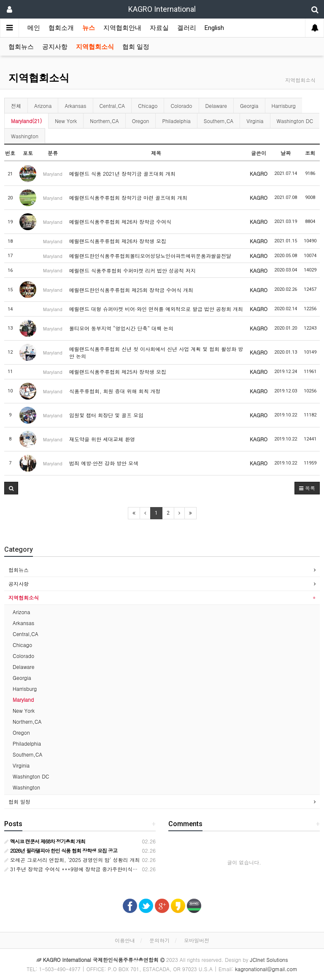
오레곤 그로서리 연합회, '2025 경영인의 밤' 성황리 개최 (72, 860)
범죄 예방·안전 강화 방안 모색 (104, 463)
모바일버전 (197, 940)
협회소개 (61, 28)
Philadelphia (176, 121)
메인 (34, 28)
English (214, 28)
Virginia (255, 121)
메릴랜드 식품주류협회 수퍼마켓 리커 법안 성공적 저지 (132, 270)
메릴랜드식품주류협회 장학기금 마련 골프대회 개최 (128, 197)
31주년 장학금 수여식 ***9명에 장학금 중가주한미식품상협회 (78, 869)
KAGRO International (162, 9)
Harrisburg (284, 106)
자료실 (159, 28)
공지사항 (55, 47)
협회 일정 (136, 47)
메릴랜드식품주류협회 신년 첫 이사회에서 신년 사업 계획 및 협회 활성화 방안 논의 (156, 352)
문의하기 (159, 940)
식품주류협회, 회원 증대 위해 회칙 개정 (115, 391)
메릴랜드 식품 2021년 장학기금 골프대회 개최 (122, 173)
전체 (16, 106)
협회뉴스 (21, 47)
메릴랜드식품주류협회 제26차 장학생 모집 (118, 241)
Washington (25, 136)
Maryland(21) (26, 121)
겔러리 (187, 28)
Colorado (181, 106)
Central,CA (112, 106)
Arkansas (75, 106)
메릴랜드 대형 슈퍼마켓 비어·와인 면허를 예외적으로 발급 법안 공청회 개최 (156, 309)
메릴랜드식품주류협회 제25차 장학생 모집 (118, 372)
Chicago (148, 106)
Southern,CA (219, 121)
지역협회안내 (122, 28)
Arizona (43, 106)
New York (66, 121)
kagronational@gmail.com (266, 969)
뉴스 (89, 28)
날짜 (286, 153)
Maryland (23, 699)
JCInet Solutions (269, 960)
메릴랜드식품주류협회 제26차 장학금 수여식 (120, 222)
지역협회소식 (95, 47)
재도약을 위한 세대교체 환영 (102, 439)
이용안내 (125, 940)
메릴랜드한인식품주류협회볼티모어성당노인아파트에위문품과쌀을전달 (150, 256)
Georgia (249, 106)
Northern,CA (104, 121)
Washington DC (295, 121)
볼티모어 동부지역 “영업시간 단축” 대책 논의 (121, 328)
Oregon (141, 121)
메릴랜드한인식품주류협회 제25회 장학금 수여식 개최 (131, 290)
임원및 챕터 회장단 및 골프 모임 (106, 415)
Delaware (216, 106)
